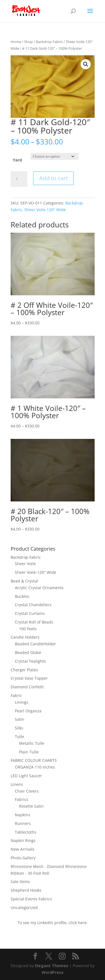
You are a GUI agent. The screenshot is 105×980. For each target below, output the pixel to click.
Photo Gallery (23, 858)
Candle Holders (25, 637)
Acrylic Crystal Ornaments (39, 588)
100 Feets (28, 629)
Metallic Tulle (32, 743)
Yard (17, 160)
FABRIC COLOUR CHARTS (34, 760)
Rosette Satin (31, 806)
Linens (17, 784)
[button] (86, 64)
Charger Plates (24, 670)
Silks (19, 728)
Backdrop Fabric (49, 42)
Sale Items (20, 882)
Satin (20, 719)
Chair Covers (27, 791)
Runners (23, 823)
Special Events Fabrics (31, 899)
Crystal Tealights (30, 661)
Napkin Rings (23, 840)
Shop (28, 42)
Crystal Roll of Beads (34, 622)
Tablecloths (26, 832)
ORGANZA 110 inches (35, 767)
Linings (22, 702)
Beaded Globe (28, 652)
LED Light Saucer (26, 776)
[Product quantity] (19, 179)
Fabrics (22, 799)
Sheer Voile (25, 564)
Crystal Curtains (30, 613)
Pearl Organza (28, 711)
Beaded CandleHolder (35, 644)
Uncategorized (24, 908)
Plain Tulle (29, 752)
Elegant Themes (52, 966)
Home (16, 42)
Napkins (23, 815)
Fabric (16, 695)
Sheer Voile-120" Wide (45, 210)
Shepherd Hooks (26, 890)
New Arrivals (23, 849)
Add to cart (53, 178)
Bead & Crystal (24, 581)
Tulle (19, 737)
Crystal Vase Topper (29, 678)
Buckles (22, 596)
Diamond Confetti (27, 687)
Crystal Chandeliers (33, 605)
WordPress (53, 972)
